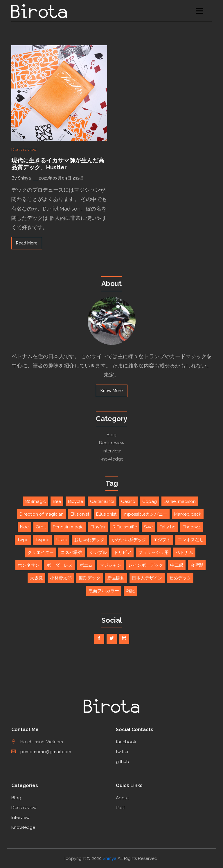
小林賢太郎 (61, 578)
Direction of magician (42, 514)
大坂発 (36, 578)
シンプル (98, 552)
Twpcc (42, 540)
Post (120, 808)
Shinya (110, 858)
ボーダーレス (60, 565)
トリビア (123, 552)
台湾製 (197, 565)
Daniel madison (180, 501)
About (122, 798)
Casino (128, 501)
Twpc (23, 540)
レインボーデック (146, 565)
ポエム (86, 565)
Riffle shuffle (125, 527)
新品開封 (116, 578)
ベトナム (184, 552)
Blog (111, 435)
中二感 (177, 565)
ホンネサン (29, 565)
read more (27, 243)
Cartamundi (102, 501)
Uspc (62, 540)
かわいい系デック (129, 540)
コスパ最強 (72, 552)
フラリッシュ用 (153, 552)
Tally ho (168, 527)
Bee (57, 501)
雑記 (130, 591)
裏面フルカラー (104, 591)
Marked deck (188, 514)
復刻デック (90, 578)
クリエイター (41, 552)
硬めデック (180, 578)
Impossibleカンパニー (145, 514)
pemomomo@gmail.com (41, 752)
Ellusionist (106, 514)
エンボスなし (191, 540)
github (123, 762)
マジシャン (110, 565)
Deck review (24, 150)
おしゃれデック (89, 540)
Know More (112, 391)
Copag (150, 501)
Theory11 (192, 527)
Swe (148, 527)
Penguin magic (68, 527)
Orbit (41, 527)
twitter (122, 752)
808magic (36, 501)
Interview (112, 451)
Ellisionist (80, 514)
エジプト (162, 540)
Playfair (98, 527)
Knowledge (111, 459)
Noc (24, 527)
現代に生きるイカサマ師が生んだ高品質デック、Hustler (58, 164)
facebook (126, 742)
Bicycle (75, 501)
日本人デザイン (147, 578)
